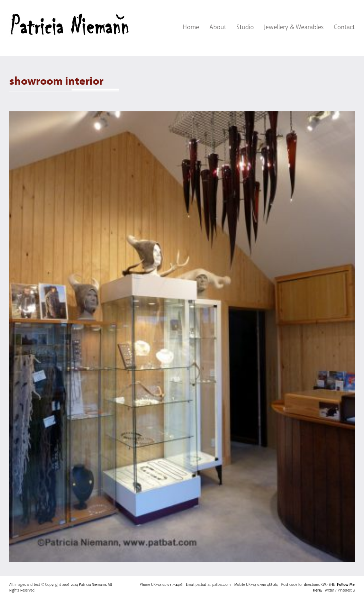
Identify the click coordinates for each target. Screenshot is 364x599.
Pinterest (345, 590)
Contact (344, 27)
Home (191, 27)
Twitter (329, 590)
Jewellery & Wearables (294, 27)
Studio (245, 27)
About (218, 27)
